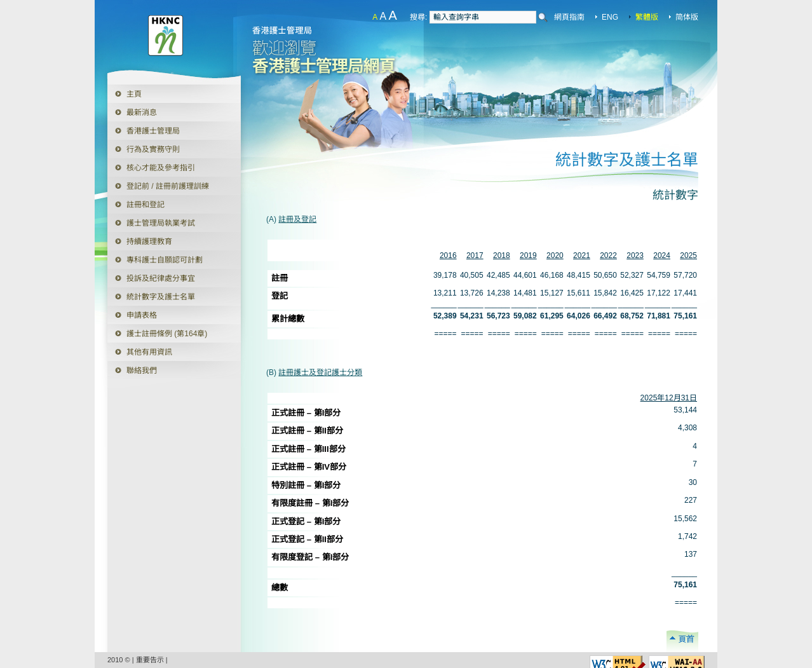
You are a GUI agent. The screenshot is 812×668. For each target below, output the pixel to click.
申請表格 (132, 313)
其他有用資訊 (149, 352)
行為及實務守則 (153, 149)
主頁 (134, 94)
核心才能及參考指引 (161, 168)
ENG (610, 17)
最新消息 (142, 112)
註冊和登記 (145, 205)
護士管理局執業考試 (161, 223)
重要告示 (150, 660)
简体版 (687, 17)
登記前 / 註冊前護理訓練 (168, 186)
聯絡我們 (142, 371)
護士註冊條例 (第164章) (167, 334)
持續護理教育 (149, 242)
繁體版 (647, 17)
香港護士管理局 (153, 131)
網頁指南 (569, 17)
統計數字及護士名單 (161, 297)
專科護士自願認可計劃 (165, 260)
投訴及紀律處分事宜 (161, 278)
